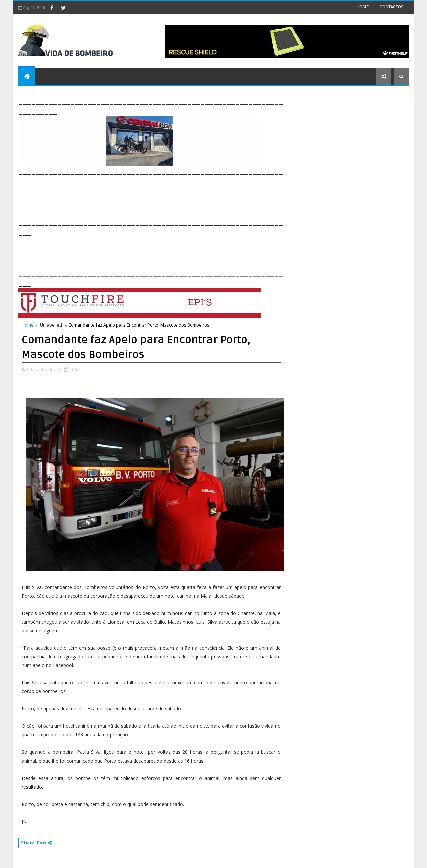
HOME (363, 7)
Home (28, 325)
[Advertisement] (140, 201)
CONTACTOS (391, 7)
